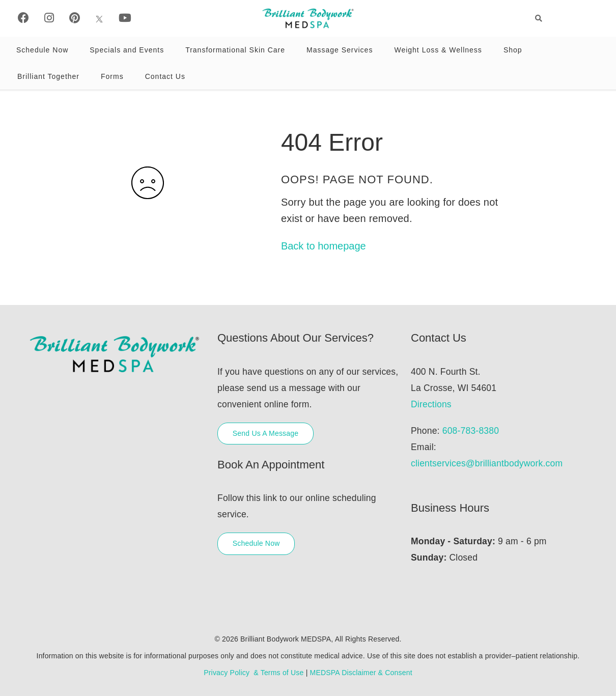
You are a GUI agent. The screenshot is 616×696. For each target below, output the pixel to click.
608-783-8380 (471, 431)
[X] (99, 18)
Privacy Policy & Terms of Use (254, 673)
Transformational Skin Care (235, 50)
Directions (431, 404)
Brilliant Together (48, 76)
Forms (112, 76)
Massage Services (340, 50)
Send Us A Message (265, 433)
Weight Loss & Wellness (438, 50)
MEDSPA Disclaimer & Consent (361, 673)
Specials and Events (127, 50)
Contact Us (165, 76)
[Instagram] (49, 18)
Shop (513, 50)
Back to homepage (324, 246)
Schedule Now (42, 50)
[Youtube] (125, 18)
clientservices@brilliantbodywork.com (487, 463)
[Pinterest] (75, 18)
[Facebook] (23, 18)
